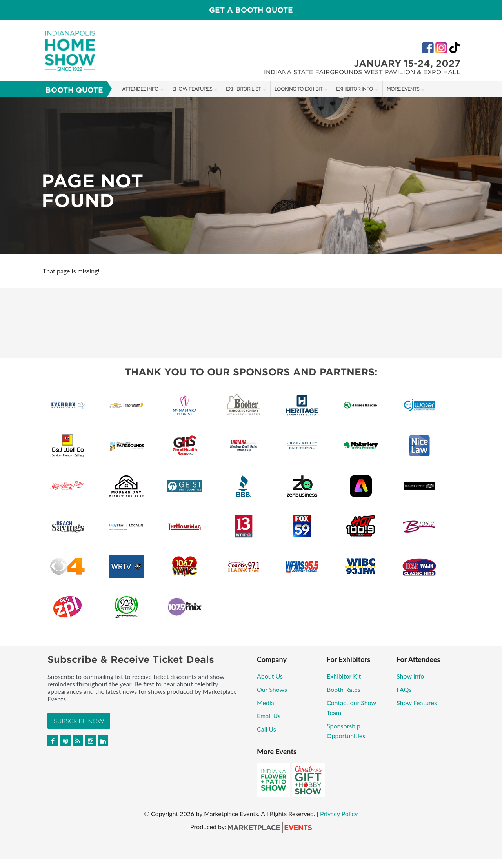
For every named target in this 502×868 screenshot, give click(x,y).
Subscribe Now (79, 721)
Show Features (192, 89)
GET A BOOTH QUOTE (251, 10)
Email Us (269, 716)
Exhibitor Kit (344, 676)
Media (266, 703)
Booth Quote (74, 90)
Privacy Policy (339, 814)
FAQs (404, 689)
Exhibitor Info (355, 89)
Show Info (410, 676)
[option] (251, 175)
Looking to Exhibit (298, 89)
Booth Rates (344, 689)
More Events (403, 89)
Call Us (266, 729)
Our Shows (272, 689)
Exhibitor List (243, 89)
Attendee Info (140, 89)
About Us (270, 676)
